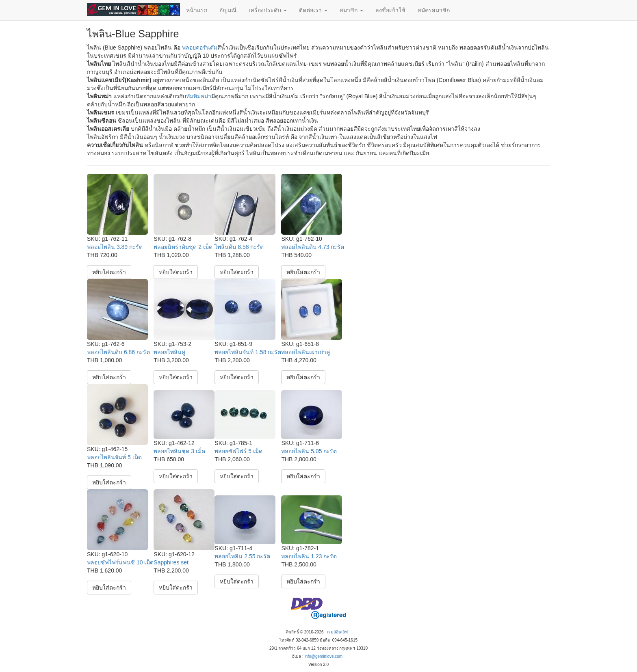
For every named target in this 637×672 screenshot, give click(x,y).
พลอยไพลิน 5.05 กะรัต (309, 451)
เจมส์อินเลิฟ (337, 632)
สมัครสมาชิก (434, 10)
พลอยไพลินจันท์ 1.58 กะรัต (248, 352)
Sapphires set (171, 562)
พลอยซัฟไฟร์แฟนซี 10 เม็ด (120, 562)
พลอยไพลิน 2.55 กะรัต (242, 556)
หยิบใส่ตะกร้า (109, 272)
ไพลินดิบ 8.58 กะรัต (239, 247)
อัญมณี (228, 10)
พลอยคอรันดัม (200, 48)
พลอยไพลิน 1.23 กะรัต (309, 556)
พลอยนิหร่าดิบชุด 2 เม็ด (183, 247)
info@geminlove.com (324, 656)
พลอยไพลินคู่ (169, 352)
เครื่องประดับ (268, 10)
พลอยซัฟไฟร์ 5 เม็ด (238, 451)
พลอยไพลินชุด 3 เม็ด (179, 451)
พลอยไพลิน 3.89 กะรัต (115, 247)
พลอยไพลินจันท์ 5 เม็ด (114, 457)
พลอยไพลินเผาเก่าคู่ (305, 352)
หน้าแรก (197, 10)
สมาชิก (351, 10)
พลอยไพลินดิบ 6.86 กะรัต (118, 352)
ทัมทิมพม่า (199, 96)
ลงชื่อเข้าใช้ (390, 10)
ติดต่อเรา (313, 10)
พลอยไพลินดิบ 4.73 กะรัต (313, 247)
